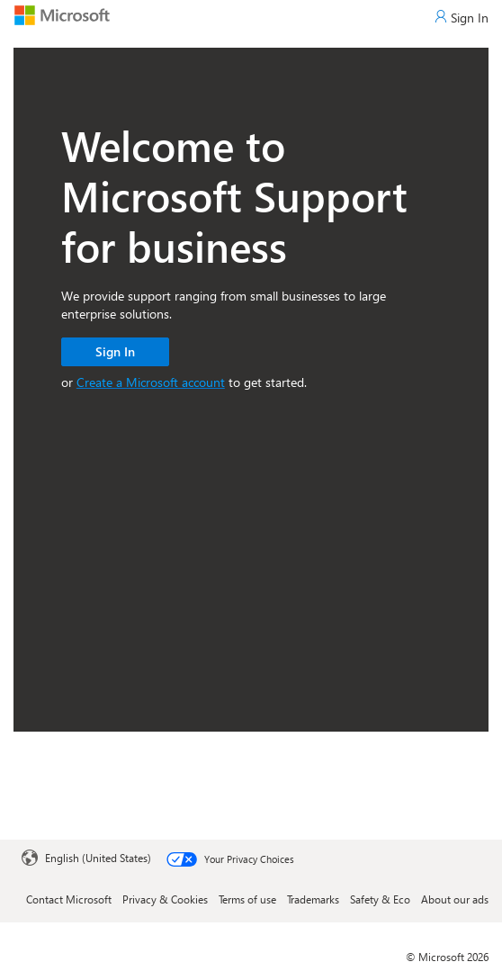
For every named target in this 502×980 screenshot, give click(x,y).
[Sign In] (462, 18)
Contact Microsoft (69, 899)
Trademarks (313, 899)
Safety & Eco (380, 899)
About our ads (455, 899)
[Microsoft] (62, 15)
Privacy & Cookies (165, 899)
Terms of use (247, 899)
